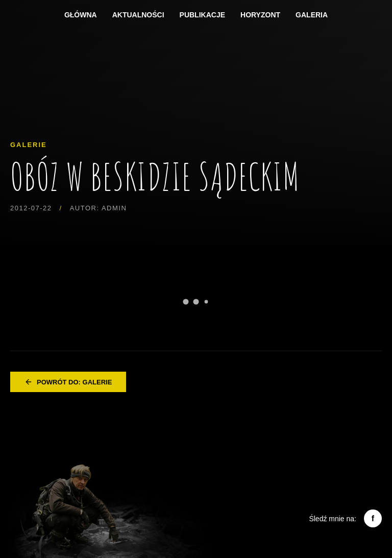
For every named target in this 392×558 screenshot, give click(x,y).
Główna (81, 15)
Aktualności (138, 15)
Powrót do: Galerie (68, 382)
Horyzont (260, 15)
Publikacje (202, 15)
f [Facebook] (373, 518)
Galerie (29, 145)
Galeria (312, 15)
